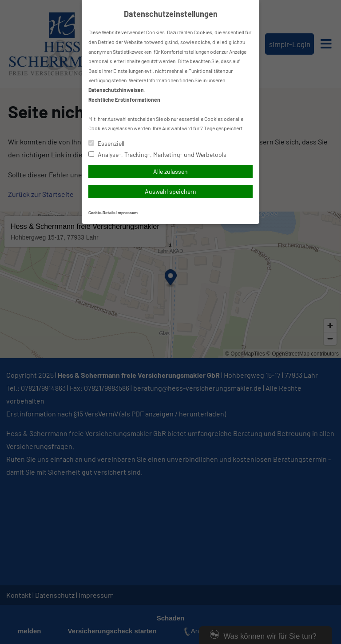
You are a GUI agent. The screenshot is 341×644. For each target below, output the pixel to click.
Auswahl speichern (170, 191)
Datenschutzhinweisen (116, 90)
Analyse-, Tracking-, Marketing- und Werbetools (157, 154)
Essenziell (106, 143)
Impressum (127, 212)
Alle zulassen (170, 171)
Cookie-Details (102, 212)
